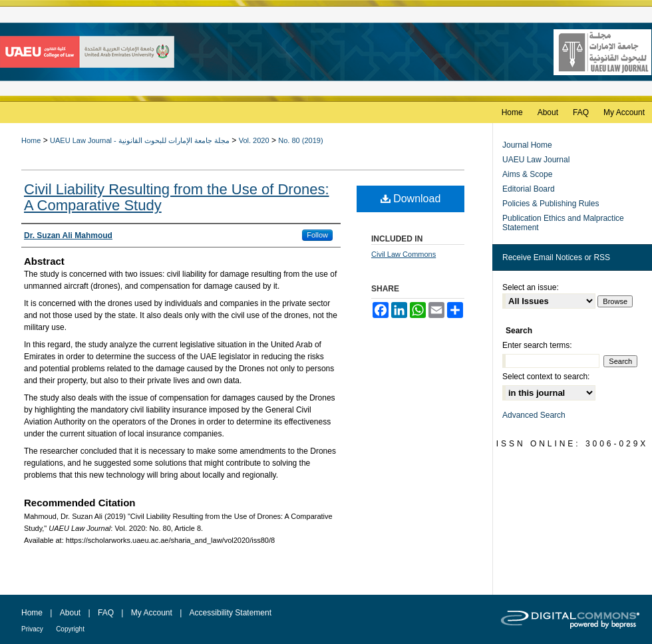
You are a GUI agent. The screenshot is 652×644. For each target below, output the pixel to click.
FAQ (106, 613)
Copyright (70, 629)
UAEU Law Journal (536, 160)
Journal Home (527, 145)
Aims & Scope (527, 174)
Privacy (32, 629)
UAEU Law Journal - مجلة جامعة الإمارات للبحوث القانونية (140, 140)
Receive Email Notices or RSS (556, 257)
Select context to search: (546, 377)
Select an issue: (531, 287)
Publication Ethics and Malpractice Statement (563, 223)
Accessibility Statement (231, 613)
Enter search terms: (537, 345)
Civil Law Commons (404, 254)
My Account (152, 613)
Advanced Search (534, 415)
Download (411, 199)
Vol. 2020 (254, 140)
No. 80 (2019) (300, 140)
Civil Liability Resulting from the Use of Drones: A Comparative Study (177, 197)
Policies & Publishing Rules (551, 204)
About (70, 613)
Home (31, 140)
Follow (317, 235)
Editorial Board (529, 189)
